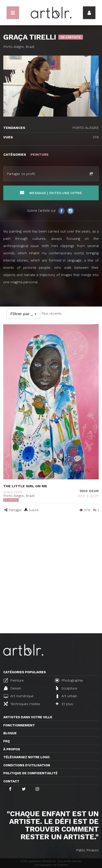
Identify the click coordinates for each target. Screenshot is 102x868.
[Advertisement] (51, 580)
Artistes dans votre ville (28, 717)
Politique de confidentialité (30, 773)
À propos (12, 749)
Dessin (12, 688)
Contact (11, 781)
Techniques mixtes (22, 704)
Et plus (64, 704)
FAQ (6, 741)
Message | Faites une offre (51, 193)
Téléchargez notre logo (26, 757)
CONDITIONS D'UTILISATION (27, 765)
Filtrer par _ (23, 314)
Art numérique (19, 696)
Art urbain (66, 696)
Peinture (14, 680)
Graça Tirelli (13, 492)
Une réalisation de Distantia (51, 865)
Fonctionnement (19, 725)
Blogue (10, 733)
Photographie (69, 680)
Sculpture (67, 688)
